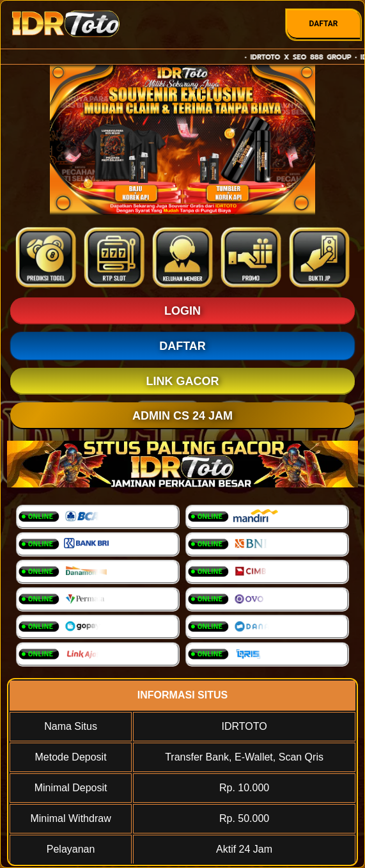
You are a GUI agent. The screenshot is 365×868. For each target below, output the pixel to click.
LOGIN (182, 311)
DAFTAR (323, 24)
